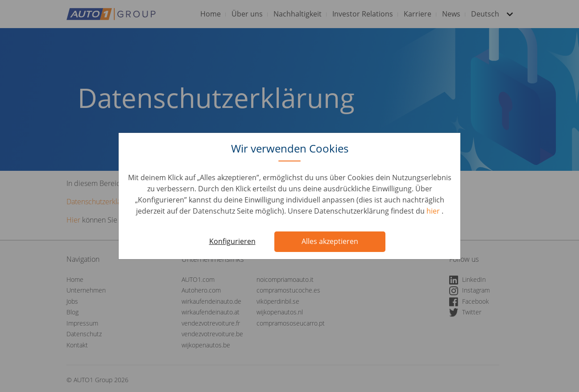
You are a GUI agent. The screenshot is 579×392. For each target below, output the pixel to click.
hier (434, 211)
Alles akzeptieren (330, 241)
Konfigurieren (232, 241)
